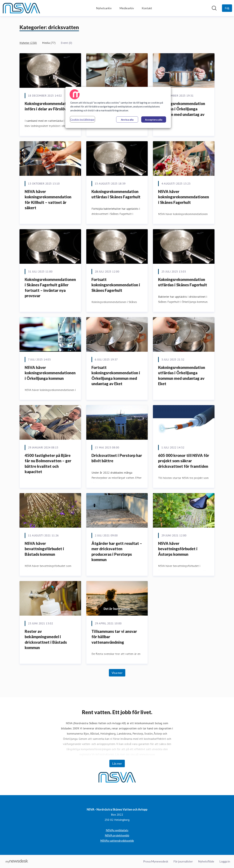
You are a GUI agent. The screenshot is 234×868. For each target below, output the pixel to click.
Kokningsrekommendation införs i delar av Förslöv (48, 106)
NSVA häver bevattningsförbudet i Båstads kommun (44, 549)
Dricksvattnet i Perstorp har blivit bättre (117, 458)
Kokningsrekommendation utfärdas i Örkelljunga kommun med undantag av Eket (182, 112)
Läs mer (117, 763)
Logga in (225, 861)
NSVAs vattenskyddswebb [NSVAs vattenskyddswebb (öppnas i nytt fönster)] (117, 841)
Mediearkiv (127, 8)
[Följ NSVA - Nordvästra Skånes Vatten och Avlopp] (227, 8)
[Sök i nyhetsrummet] (214, 8)
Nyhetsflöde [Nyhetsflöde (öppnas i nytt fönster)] (206, 861)
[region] (118, 107)
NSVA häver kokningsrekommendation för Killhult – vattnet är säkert (48, 200)
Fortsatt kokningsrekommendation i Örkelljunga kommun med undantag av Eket (116, 376)
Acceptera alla (154, 120)
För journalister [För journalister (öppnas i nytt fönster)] (183, 861)
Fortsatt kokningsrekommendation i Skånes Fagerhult (116, 285)
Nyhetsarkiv (104, 8)
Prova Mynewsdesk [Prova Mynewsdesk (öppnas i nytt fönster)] (156, 861)
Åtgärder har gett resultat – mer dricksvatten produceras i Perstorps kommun (117, 552)
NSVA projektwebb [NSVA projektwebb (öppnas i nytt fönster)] (117, 835)
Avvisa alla (127, 120)
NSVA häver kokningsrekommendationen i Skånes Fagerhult (184, 197)
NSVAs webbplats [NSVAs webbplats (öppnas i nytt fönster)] (117, 830)
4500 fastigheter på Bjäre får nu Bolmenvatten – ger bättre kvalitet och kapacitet (48, 464)
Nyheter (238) (28, 43)
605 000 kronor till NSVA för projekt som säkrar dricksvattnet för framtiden (184, 461)
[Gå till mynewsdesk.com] (17, 862)
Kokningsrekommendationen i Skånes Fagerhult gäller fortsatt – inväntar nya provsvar (50, 288)
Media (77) (49, 43)
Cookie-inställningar (82, 119)
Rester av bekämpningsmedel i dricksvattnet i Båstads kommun (46, 639)
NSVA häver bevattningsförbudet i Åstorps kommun (178, 549)
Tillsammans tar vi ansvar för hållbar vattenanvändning (114, 637)
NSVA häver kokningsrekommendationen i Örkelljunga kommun (50, 373)
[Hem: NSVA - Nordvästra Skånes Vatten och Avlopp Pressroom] (21, 8)
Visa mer (117, 673)
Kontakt (147, 8)
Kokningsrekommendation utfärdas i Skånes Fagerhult (116, 194)
